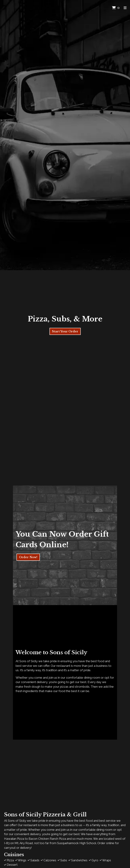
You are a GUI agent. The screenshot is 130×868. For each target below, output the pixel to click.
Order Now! (28, 557)
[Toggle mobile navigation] (125, 8)
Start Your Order (65, 331)
